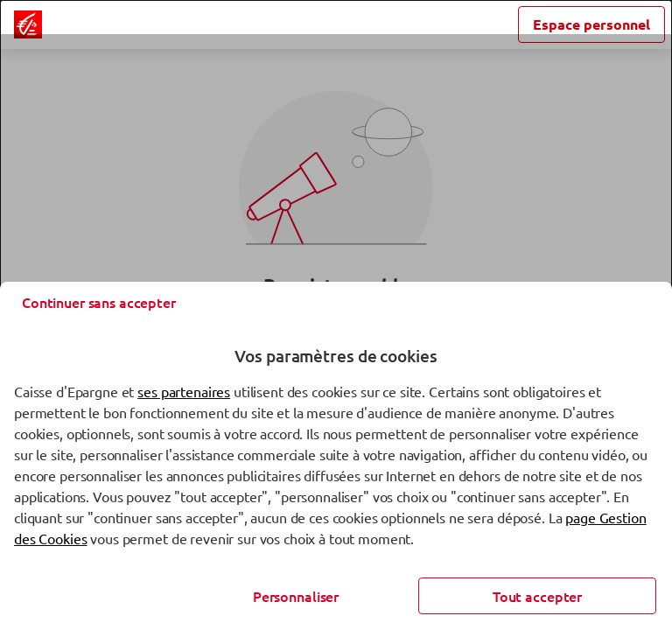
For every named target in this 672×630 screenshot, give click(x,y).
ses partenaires (184, 391)
